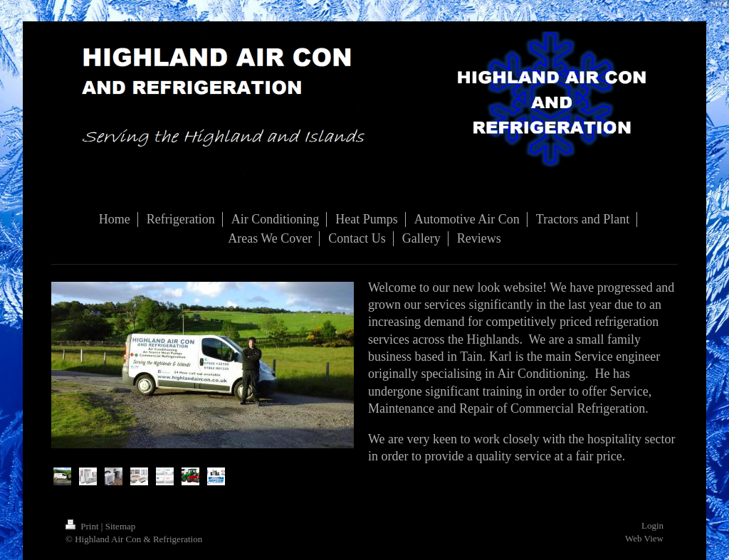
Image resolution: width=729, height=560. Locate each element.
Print (83, 526)
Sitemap (121, 526)
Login (652, 525)
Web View (644, 538)
